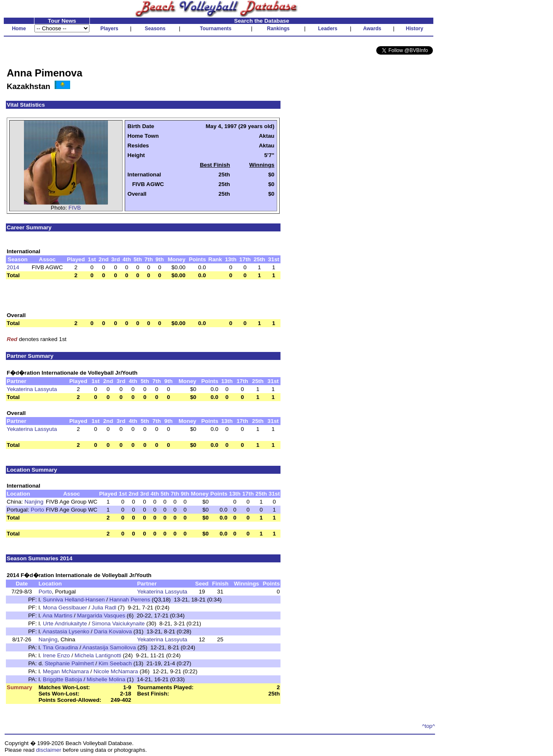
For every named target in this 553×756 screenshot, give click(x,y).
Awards (372, 29)
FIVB (75, 208)
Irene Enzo (56, 655)
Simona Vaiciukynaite (118, 623)
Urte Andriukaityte (65, 623)
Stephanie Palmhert (69, 663)
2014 (13, 267)
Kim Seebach (115, 663)
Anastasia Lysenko (66, 631)
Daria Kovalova (113, 631)
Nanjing (34, 502)
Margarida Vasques (101, 616)
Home (19, 29)
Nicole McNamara (116, 671)
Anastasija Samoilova (109, 647)
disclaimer (49, 750)
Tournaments (216, 29)
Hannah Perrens (130, 600)
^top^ (429, 726)
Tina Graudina (60, 647)
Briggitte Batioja (62, 679)
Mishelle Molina (106, 679)
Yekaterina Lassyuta (32, 389)
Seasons (155, 29)
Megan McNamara (66, 671)
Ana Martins (57, 616)
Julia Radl (104, 608)
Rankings (278, 29)
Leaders (328, 29)
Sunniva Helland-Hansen (74, 600)
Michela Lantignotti (98, 655)
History (415, 29)
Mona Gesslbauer (65, 608)
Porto (37, 510)
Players (109, 29)
